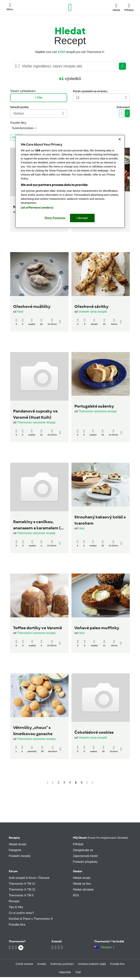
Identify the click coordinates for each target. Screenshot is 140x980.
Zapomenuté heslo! (85, 856)
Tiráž (78, 972)
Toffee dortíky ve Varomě (38, 628)
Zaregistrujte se (83, 850)
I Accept (82, 218)
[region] (70, 181)
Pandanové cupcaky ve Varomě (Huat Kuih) (35, 414)
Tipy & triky (16, 907)
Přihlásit (78, 844)
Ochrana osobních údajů (92, 964)
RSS (76, 895)
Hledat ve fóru (82, 884)
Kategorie (15, 850)
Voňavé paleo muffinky (97, 628)
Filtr (39, 98)
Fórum (13, 871)
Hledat (77, 871)
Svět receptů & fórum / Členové (29, 878)
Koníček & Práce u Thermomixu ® (31, 919)
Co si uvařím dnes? (21, 913)
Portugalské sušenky (94, 406)
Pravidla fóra (17, 925)
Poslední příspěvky (85, 862)
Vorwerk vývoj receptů (93, 312)
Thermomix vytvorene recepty (36, 422)
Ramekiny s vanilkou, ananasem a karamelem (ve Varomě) (39, 525)
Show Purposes (55, 218)
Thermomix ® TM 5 (21, 895)
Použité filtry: (19, 123)
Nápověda (65, 972)
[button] (10, 7)
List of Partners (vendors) (37, 208)
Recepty (14, 838)
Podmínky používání (62, 964)
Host (20, 312)
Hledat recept (17, 844)
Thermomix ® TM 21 (22, 884)
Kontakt (42, 964)
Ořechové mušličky (32, 306)
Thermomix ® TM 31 (22, 890)
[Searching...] (69, 66)
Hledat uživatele (83, 890)
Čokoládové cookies (94, 732)
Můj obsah (101, 838)
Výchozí (39, 113)
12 (101, 98)
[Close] (120, 139)
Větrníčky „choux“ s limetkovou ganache (33, 731)
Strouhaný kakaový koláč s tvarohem (100, 520)
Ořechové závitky (91, 306)
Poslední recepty (20, 856)
